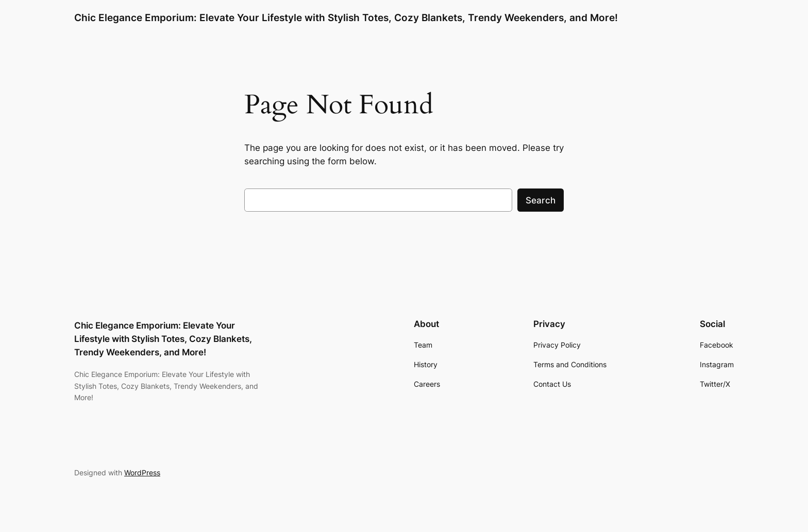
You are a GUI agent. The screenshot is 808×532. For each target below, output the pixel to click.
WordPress (142, 473)
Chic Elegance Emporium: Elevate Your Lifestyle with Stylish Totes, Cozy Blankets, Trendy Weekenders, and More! (346, 18)
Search (541, 200)
